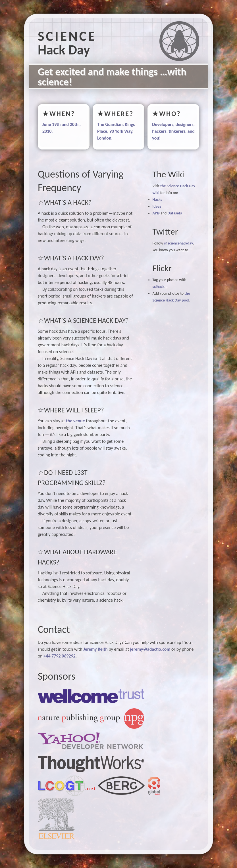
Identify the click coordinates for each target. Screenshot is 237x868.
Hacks (157, 200)
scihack (159, 287)
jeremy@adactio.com (150, 649)
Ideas (157, 206)
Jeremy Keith (95, 649)
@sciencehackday (178, 243)
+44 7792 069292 (60, 656)
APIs (156, 213)
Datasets (175, 213)
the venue (75, 421)
